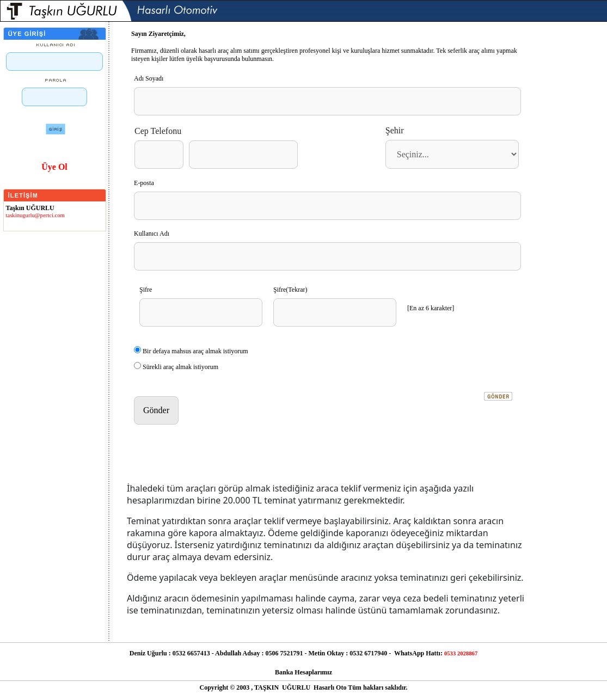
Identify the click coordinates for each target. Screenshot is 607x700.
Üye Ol (54, 167)
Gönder (156, 410)
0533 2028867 (461, 653)
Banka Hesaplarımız (303, 672)
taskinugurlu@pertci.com (35, 215)
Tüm (355, 687)
